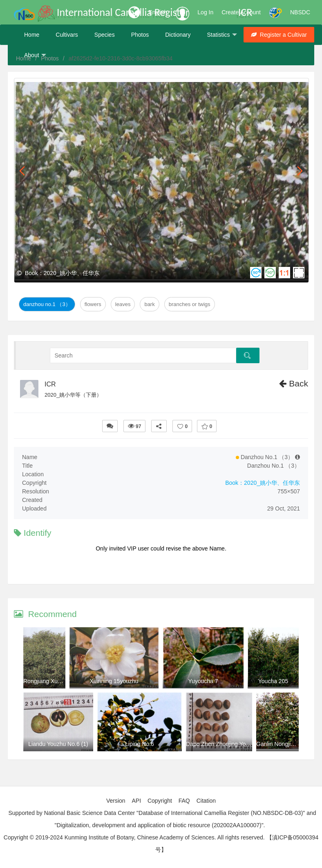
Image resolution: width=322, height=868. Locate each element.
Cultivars (67, 35)
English (158, 12)
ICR (50, 384)
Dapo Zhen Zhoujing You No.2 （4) (230, 744)
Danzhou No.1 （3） (47, 304)
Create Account (241, 12)
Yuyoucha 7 (203, 681)
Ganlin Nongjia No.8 (282, 744)
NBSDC (300, 12)
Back (294, 383)
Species (105, 35)
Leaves (123, 304)
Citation (206, 801)
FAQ (184, 801)
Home (32, 35)
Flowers (93, 304)
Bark (149, 304)
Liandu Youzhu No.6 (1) (58, 744)
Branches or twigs (190, 304)
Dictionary (178, 35)
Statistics (222, 35)
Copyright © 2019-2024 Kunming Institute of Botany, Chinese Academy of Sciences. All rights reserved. (134, 837)
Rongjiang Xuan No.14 (52, 681)
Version (116, 801)
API (136, 801)
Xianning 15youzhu (114, 681)
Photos (140, 35)
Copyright (160, 801)
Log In (205, 12)
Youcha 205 (273, 681)
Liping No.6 (140, 744)
